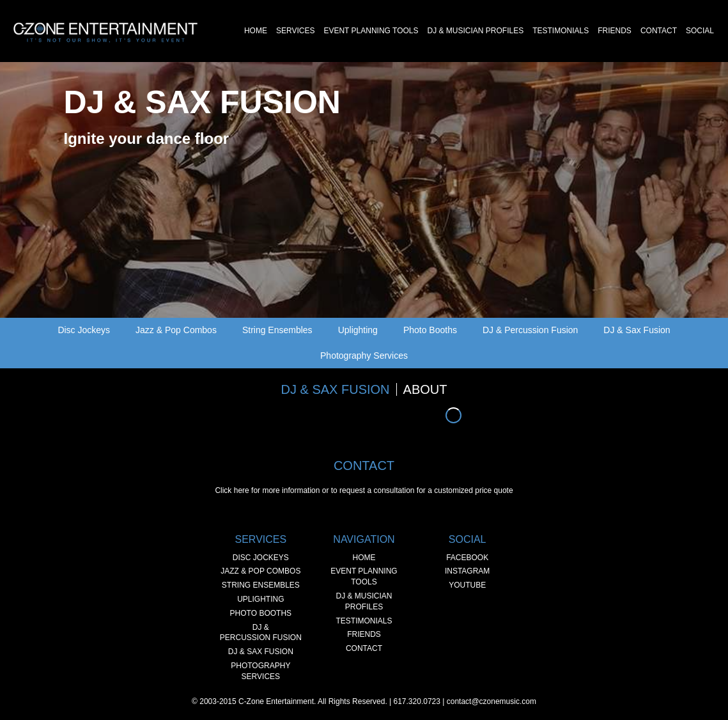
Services (295, 31)
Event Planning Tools (371, 31)
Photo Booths (430, 330)
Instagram (467, 571)
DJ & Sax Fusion (637, 330)
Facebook (467, 558)
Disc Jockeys (84, 330)
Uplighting (358, 330)
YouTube (467, 585)
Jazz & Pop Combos (176, 330)
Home (256, 31)
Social (700, 31)
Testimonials (561, 31)
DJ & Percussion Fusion (530, 330)
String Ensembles (277, 330)
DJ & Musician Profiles (475, 31)
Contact (659, 31)
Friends (615, 31)
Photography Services (364, 356)
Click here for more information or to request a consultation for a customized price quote (364, 490)
